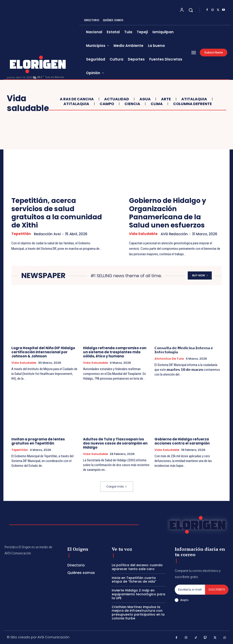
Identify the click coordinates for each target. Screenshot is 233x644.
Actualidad (116, 99)
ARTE (165, 99)
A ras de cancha (76, 99)
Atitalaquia (194, 99)
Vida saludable (143, 234)
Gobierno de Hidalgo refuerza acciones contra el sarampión (182, 441)
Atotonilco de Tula (169, 359)
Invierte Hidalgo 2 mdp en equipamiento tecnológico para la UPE (138, 594)
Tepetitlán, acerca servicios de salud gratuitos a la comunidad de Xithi (57, 213)
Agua (144, 99)
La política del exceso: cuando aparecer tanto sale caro (137, 567)
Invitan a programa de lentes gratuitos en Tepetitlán (38, 441)
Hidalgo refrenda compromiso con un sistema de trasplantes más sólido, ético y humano (115, 352)
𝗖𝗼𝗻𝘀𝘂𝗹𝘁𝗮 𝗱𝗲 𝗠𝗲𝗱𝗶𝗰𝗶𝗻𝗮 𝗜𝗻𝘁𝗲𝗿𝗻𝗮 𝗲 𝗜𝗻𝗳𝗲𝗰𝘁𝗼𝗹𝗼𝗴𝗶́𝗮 (184, 350)
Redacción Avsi (47, 234)
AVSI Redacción (174, 234)
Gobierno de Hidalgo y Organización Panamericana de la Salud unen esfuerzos (168, 213)
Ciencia (132, 104)
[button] (191, 10)
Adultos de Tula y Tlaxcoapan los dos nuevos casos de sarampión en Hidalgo (115, 443)
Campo (106, 104)
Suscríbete (217, 590)
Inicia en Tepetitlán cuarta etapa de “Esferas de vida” (134, 580)
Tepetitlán (21, 234)
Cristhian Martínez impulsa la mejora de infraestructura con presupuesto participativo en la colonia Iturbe (138, 613)
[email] (190, 590)
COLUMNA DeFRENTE (192, 104)
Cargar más (117, 486)
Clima (156, 104)
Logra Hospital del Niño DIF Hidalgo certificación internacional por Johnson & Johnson (43, 352)
